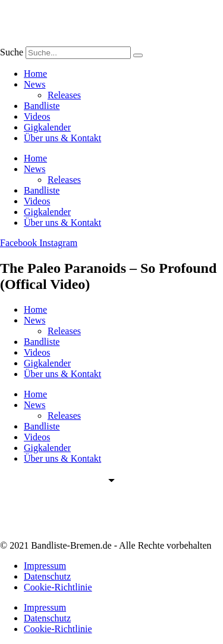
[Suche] (138, 55)
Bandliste (42, 106)
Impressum (45, 566)
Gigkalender (47, 127)
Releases (64, 95)
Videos (37, 116)
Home (35, 74)
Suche (12, 52)
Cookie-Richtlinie (58, 587)
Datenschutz (47, 576)
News (34, 84)
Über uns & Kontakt (62, 138)
